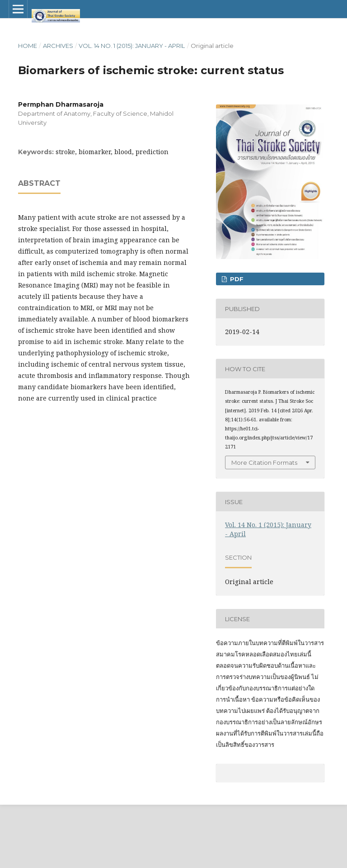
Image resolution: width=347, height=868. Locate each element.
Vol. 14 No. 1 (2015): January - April (132, 46)
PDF (236, 279)
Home (28, 46)
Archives (58, 46)
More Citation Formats (264, 462)
